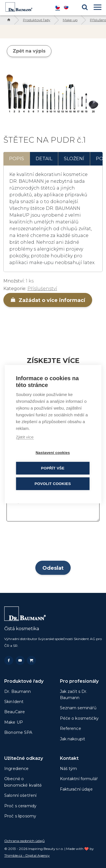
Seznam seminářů (78, 708)
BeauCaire (15, 712)
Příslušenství (42, 289)
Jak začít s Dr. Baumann (74, 695)
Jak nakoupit (73, 739)
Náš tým (69, 769)
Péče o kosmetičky (79, 718)
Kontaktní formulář (79, 779)
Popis (17, 159)
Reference (71, 728)
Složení (74, 159)
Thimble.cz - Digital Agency (27, 855)
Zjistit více (25, 437)
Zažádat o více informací (48, 300)
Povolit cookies (53, 484)
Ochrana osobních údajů (24, 841)
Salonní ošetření (20, 795)
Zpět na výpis (29, 51)
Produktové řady (37, 20)
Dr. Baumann (18, 691)
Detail (44, 159)
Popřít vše (53, 468)
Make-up (70, 20)
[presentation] (53, 543)
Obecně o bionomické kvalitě (23, 782)
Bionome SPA (18, 732)
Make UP (14, 722)
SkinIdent (14, 702)
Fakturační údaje (76, 789)
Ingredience (17, 769)
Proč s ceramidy (20, 806)
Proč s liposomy (20, 816)
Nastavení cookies (53, 453)
